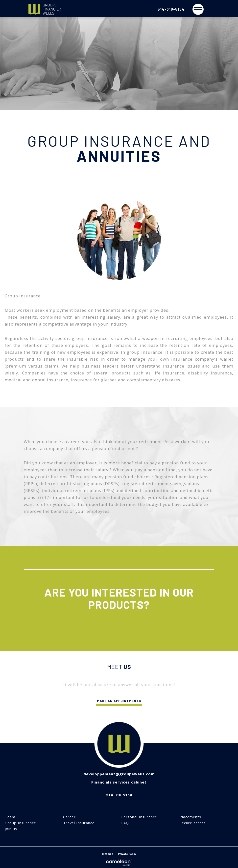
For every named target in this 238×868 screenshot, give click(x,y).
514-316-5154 (171, 9)
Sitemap (108, 854)
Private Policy (127, 854)
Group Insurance (20, 823)
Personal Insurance (139, 817)
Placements (190, 817)
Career (69, 817)
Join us (11, 829)
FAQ (125, 823)
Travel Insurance (79, 823)
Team (10, 817)
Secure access (193, 823)
